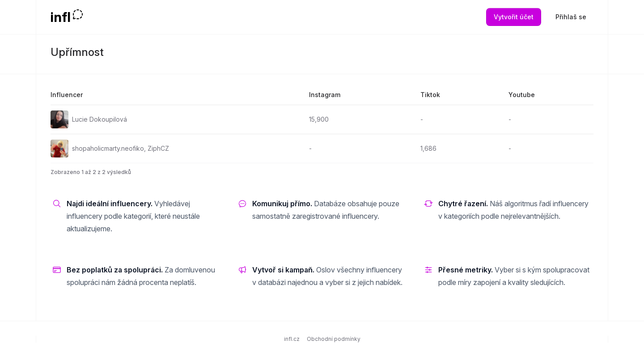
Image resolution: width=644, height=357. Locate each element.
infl (61, 17)
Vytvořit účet (514, 17)
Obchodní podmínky (334, 339)
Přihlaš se (571, 17)
